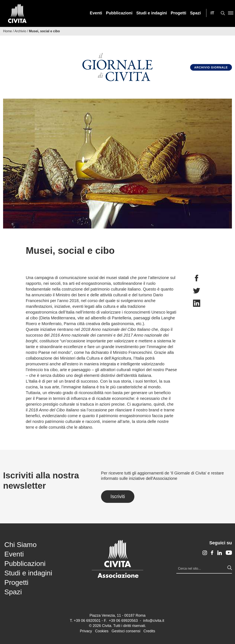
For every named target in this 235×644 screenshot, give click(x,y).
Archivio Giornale (211, 67)
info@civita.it (154, 621)
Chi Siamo (20, 545)
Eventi (96, 13)
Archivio (20, 31)
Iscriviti (118, 496)
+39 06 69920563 (123, 621)
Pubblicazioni (119, 13)
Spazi (195, 13)
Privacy (86, 631)
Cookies (102, 631)
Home (8, 31)
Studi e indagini (152, 13)
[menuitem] (96, 13)
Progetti (179, 13)
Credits (149, 631)
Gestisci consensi (126, 631)
